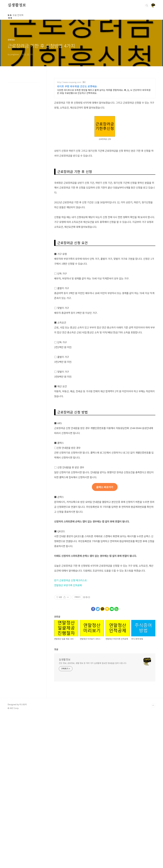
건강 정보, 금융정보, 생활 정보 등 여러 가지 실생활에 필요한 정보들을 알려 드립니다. (93, 816)
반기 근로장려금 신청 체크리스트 (70, 734)
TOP (153, 859)
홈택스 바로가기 (105, 640)
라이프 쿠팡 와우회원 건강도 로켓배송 (77, 125)
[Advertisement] (81, 85)
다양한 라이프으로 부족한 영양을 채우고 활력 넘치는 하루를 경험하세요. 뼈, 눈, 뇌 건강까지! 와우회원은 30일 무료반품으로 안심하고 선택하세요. (104, 130)
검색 (147, 5)
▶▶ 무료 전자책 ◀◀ (18, 15)
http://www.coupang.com (69, 121)
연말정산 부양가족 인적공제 (68, 738)
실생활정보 (17, 5)
